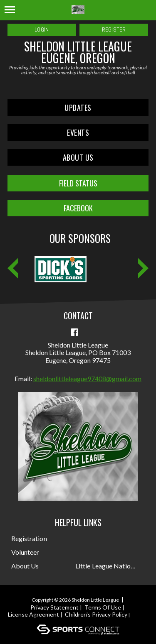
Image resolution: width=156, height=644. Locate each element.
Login (42, 29)
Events (78, 132)
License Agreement (33, 614)
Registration (29, 538)
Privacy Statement (54, 607)
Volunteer (25, 552)
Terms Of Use (103, 607)
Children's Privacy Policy (96, 614)
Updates (78, 108)
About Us (78, 157)
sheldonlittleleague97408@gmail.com (87, 378)
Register (114, 29)
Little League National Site (107, 566)
